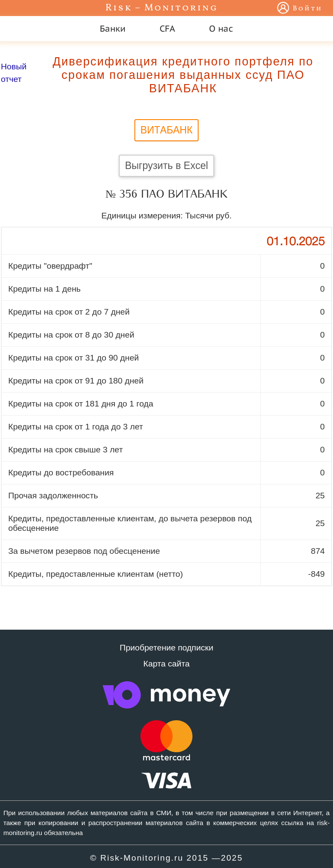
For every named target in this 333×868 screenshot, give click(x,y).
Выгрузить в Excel (166, 166)
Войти (308, 9)
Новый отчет (14, 73)
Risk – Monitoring (162, 8)
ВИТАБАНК (167, 130)
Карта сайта (167, 664)
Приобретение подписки (166, 648)
